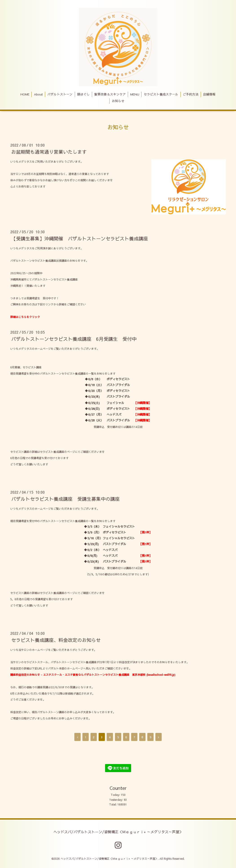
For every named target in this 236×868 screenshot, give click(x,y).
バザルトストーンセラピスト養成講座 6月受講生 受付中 (74, 339)
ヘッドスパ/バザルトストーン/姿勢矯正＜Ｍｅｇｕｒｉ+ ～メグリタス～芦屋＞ (118, 832)
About (38, 94)
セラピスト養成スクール (161, 94)
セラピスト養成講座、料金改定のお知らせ (56, 640)
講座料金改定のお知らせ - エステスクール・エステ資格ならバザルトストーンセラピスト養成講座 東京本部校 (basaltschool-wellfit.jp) (93, 675)
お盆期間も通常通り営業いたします (49, 152)
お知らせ (118, 101)
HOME (25, 94)
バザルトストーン (60, 94)
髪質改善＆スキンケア (110, 94)
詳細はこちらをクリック (25, 317)
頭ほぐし (83, 94)
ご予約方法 (191, 94)
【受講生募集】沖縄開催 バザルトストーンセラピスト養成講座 (80, 239)
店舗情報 (209, 94)
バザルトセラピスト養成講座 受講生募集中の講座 (65, 499)
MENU (135, 94)
